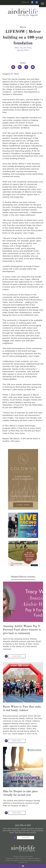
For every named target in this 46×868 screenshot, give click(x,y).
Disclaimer (29, 856)
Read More (15, 656)
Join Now (23, 838)
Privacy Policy (18, 856)
